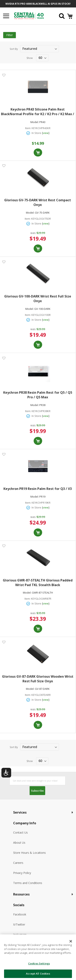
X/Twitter (19, 924)
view (46, 133)
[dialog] (38, 957)
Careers (18, 863)
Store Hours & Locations (29, 853)
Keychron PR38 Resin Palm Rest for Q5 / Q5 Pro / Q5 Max (38, 395)
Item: (28, 128)
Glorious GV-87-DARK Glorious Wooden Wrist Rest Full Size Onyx (38, 679)
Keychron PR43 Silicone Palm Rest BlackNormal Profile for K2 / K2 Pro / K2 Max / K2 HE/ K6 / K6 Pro (38, 112)
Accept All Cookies (38, 974)
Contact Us (20, 832)
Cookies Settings (39, 963)
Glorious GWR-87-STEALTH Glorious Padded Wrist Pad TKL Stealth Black (38, 583)
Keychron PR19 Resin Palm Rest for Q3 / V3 (38, 489)
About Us (19, 843)
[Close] (71, 941)
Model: (35, 122)
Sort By (14, 49)
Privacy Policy (22, 873)
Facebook (20, 914)
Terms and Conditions (28, 883)
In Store (36, 133)
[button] (4, 75)
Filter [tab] (10, 35)
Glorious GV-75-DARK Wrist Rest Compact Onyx (38, 202)
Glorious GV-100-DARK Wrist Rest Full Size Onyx (38, 299)
